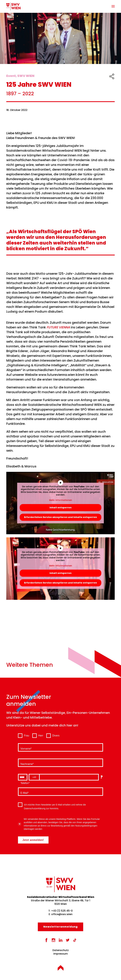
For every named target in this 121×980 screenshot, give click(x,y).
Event (11, 76)
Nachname (27, 763)
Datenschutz (61, 950)
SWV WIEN (26, 76)
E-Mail (24, 792)
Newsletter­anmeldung (60, 927)
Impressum (61, 954)
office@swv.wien (62, 914)
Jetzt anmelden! (33, 840)
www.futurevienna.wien (57, 375)
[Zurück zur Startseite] (13, 6)
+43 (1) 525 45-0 (62, 911)
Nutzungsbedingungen (86, 826)
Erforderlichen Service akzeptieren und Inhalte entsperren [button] (60, 517)
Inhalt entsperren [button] (60, 508)
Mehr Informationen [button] (61, 500)
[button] (113, 6)
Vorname (26, 748)
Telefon (25, 782)
